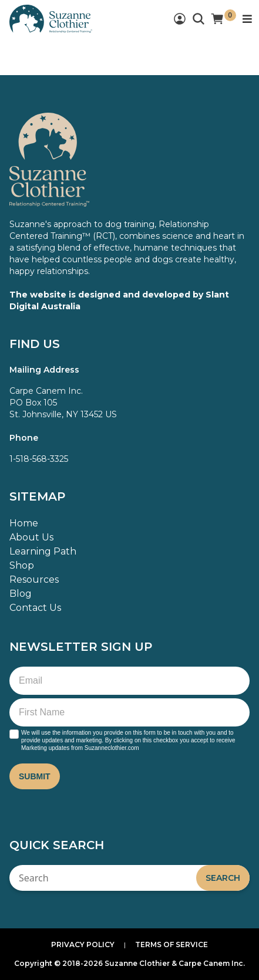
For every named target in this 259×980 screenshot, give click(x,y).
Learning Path (43, 551)
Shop (22, 565)
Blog (21, 594)
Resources (34, 579)
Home (24, 523)
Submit (35, 776)
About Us (31, 537)
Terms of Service (171, 944)
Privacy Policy (83, 944)
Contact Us (35, 608)
